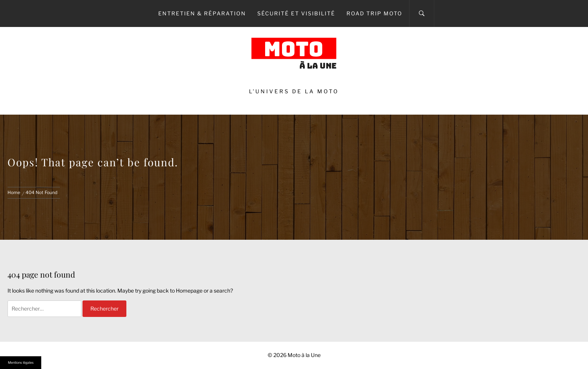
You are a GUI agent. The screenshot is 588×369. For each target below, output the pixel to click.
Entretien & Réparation (202, 13)
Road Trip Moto (374, 13)
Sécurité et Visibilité (296, 13)
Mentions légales (21, 362)
